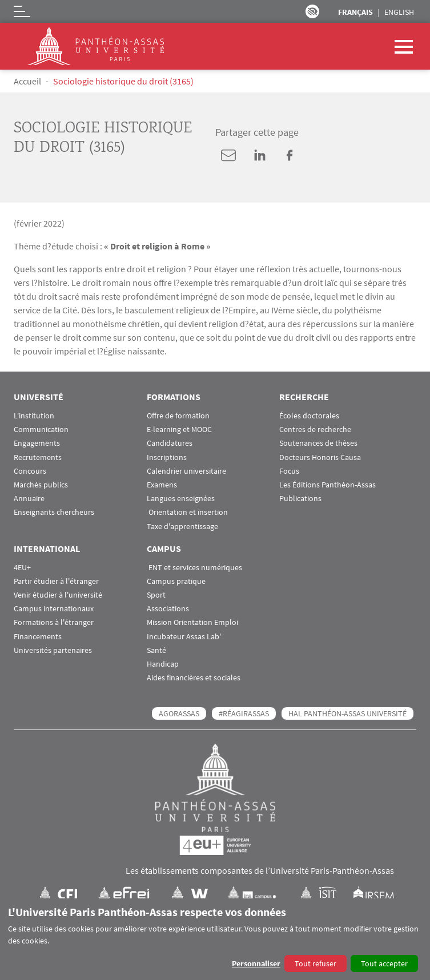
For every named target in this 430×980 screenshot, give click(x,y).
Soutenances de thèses (318, 443)
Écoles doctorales (309, 416)
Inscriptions (167, 457)
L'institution (34, 416)
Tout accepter (384, 963)
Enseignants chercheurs (54, 512)
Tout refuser (316, 963)
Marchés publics (41, 485)
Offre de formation (178, 416)
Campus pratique (176, 581)
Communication (41, 429)
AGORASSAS (179, 713)
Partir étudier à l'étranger (56, 581)
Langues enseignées (181, 499)
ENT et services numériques (194, 568)
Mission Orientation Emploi (192, 622)
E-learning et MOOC (179, 429)
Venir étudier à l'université (58, 595)
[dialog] (215, 939)
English (399, 12)
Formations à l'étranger (54, 622)
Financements (38, 637)
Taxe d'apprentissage (182, 527)
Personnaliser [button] (256, 963)
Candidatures (170, 443)
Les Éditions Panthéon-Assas (327, 485)
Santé (156, 650)
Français (355, 12)
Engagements (37, 443)
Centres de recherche (315, 429)
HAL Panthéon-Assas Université (347, 713)
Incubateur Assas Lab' (184, 637)
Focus (289, 471)
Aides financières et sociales (194, 678)
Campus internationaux (54, 609)
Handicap (163, 664)
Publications (300, 499)
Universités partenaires (53, 650)
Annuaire (29, 499)
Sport (156, 595)
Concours (30, 471)
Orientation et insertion (187, 512)
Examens (162, 485)
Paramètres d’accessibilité (312, 11)
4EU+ (22, 568)
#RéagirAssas (244, 713)
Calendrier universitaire (186, 471)
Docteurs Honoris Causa (320, 457)
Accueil (27, 81)
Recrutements (38, 457)
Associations (168, 609)
